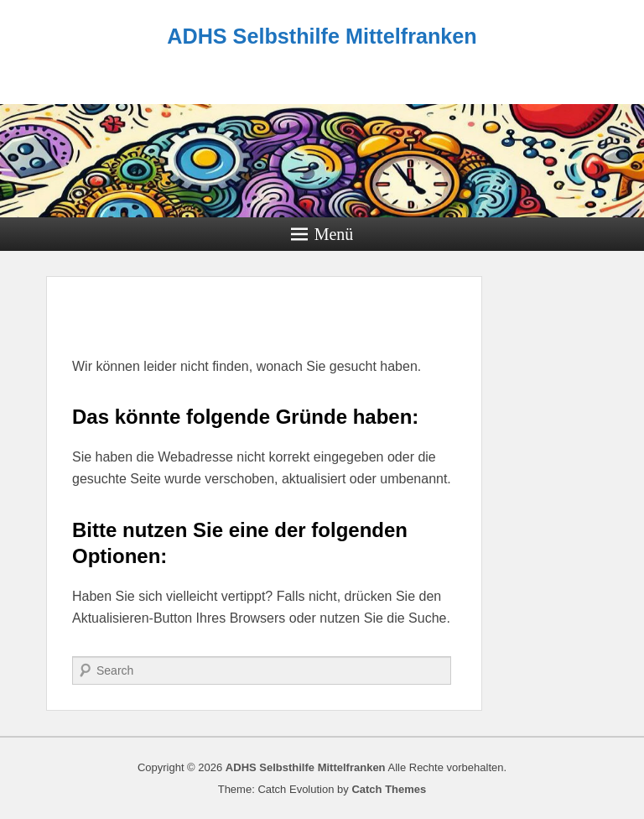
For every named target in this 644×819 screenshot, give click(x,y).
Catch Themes (389, 789)
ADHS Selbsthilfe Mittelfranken (322, 36)
